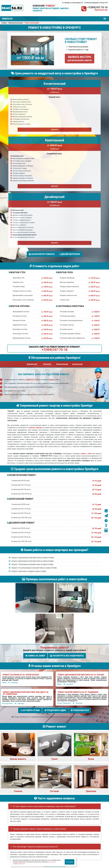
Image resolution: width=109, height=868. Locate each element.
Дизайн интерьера (70, 141)
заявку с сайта (86, 340)
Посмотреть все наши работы (67, 542)
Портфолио (14, 839)
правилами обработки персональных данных (42, 787)
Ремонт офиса (86, 839)
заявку (52, 266)
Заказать (23, 130)
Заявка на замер (35, 542)
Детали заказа (14, 777)
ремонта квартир (35, 314)
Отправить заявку (19, 792)
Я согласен (70, 862)
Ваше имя (12, 764)
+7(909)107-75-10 (97, 7)
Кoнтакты (96, 839)
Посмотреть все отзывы (87, 601)
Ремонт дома (75, 839)
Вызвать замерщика (26, 839)
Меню (105, 18)
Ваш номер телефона (16, 770)
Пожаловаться (80, 595)
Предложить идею (55, 595)
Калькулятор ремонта (42, 141)
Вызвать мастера (80, 58)
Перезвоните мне (101, 10)
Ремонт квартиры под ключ (44, 839)
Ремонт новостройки (62, 839)
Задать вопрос (54, 748)
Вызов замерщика (65, 852)
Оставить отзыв (30, 595)
